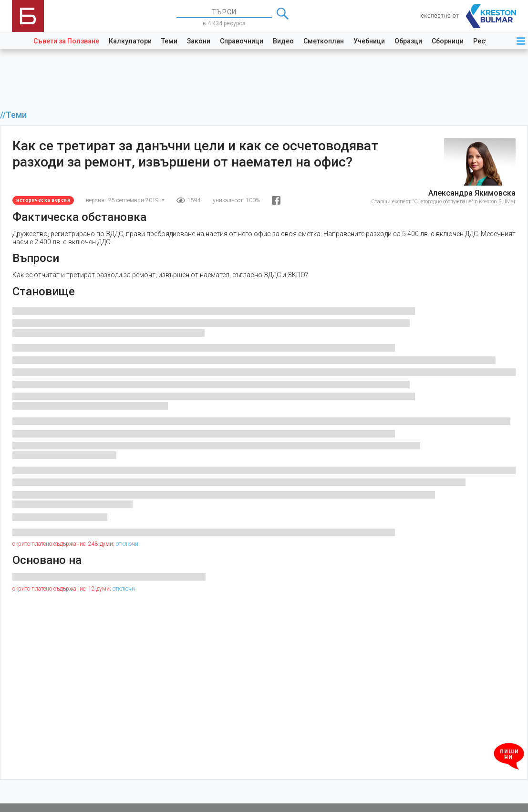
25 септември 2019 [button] (134, 200)
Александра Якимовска (472, 193)
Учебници (369, 41)
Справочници (242, 41)
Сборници (448, 41)
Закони (199, 41)
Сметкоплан (324, 41)
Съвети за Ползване (66, 41)
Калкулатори (130, 41)
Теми (169, 41)
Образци (408, 41)
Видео (283, 41)
